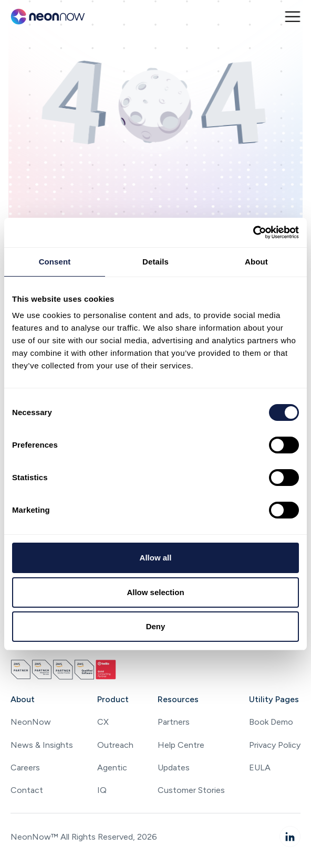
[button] (293, 17)
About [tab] (256, 262)
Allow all (156, 558)
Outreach (115, 745)
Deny (156, 626)
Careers (25, 768)
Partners (174, 722)
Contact (27, 790)
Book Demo (271, 722)
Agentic (112, 768)
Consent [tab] (55, 262)
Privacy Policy (275, 745)
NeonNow (31, 722)
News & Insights (42, 745)
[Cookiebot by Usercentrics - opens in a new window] (253, 232)
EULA (260, 768)
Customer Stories (191, 790)
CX (103, 722)
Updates (174, 768)
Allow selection (155, 592)
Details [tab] (155, 262)
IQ (102, 790)
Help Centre (181, 745)
